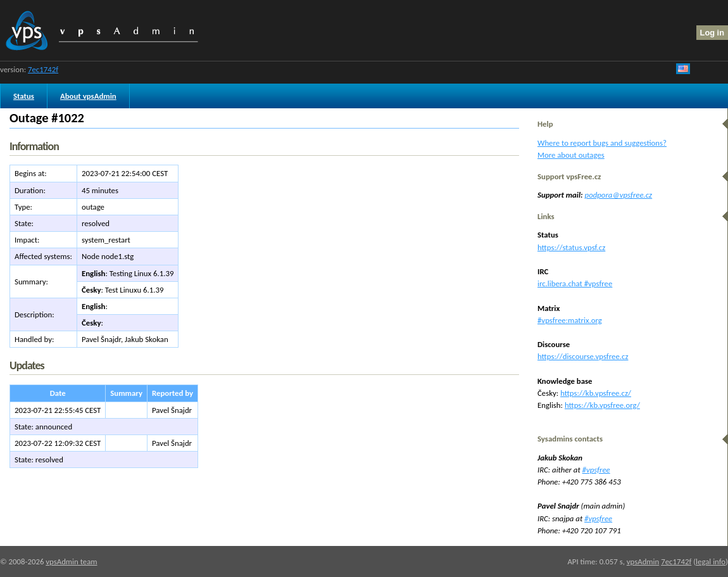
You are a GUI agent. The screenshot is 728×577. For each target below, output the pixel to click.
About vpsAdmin (88, 96)
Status (24, 96)
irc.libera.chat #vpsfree (575, 283)
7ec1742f (43, 69)
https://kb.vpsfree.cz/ (596, 393)
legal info (711, 561)
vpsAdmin (643, 561)
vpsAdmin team (71, 561)
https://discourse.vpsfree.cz (583, 356)
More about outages (571, 155)
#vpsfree (596, 470)
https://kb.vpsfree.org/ (602, 405)
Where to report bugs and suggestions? (602, 143)
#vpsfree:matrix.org (570, 320)
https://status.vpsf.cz (571, 247)
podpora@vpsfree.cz (619, 195)
